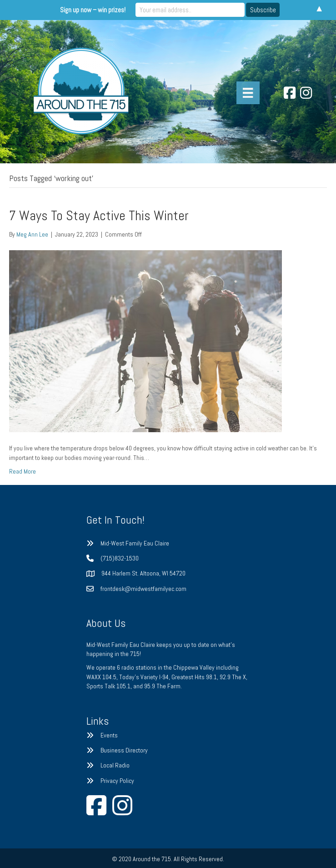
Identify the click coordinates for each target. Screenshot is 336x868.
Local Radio (115, 765)
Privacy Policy (117, 781)
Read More (23, 471)
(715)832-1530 (120, 558)
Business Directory (124, 750)
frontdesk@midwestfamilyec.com (143, 589)
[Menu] (248, 93)
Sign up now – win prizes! (93, 10)
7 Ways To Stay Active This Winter (99, 216)
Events (109, 735)
